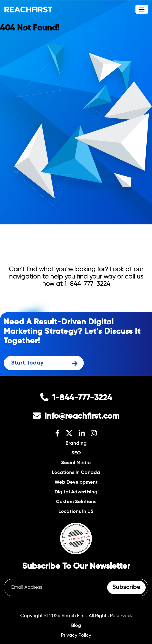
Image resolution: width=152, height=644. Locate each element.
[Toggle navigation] (142, 9)
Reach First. (75, 616)
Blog (76, 626)
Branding (76, 443)
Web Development (76, 482)
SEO (76, 453)
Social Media (76, 463)
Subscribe (126, 587)
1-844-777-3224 (87, 284)
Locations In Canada (76, 473)
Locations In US (76, 512)
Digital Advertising (76, 492)
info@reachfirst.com (82, 416)
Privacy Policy (76, 635)
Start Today (27, 363)
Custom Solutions (76, 502)
